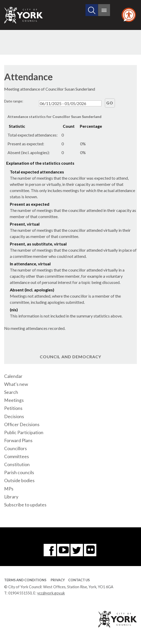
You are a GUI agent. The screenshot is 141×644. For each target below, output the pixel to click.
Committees (17, 456)
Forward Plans (18, 440)
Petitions (13, 408)
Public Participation (24, 432)
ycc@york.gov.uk (51, 593)
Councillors (15, 448)
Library (11, 497)
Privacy (58, 580)
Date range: (14, 101)
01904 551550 (20, 593)
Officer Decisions (22, 424)
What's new (16, 384)
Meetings (14, 400)
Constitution (17, 464)
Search (11, 392)
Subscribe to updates (25, 505)
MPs (9, 489)
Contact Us (79, 580)
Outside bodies (19, 480)
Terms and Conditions (25, 580)
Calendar (13, 376)
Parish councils (19, 472)
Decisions (14, 416)
